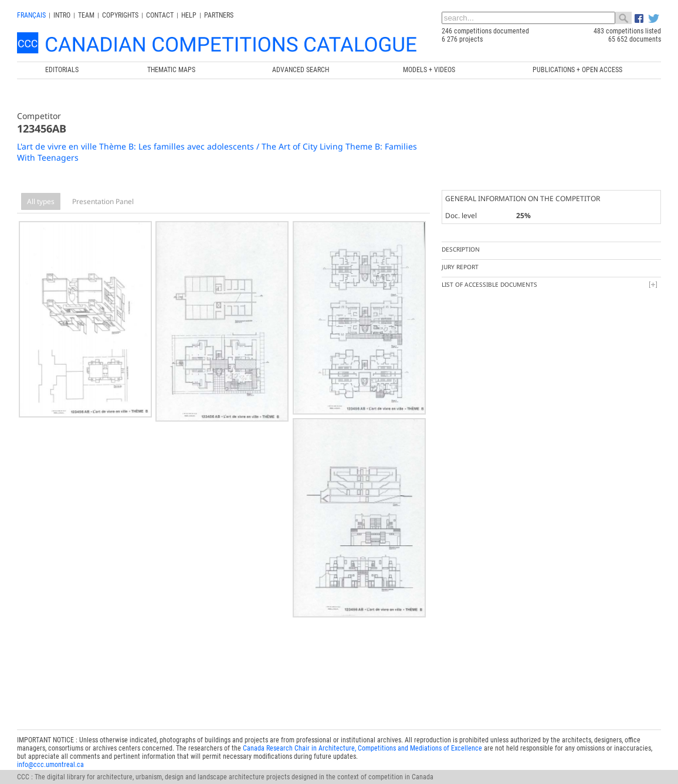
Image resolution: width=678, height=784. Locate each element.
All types (41, 201)
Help (189, 15)
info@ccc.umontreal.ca (50, 757)
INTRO (62, 15)
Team (86, 15)
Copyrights (120, 15)
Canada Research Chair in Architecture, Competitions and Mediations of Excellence (362, 741)
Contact (160, 15)
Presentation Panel (103, 201)
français (31, 15)
